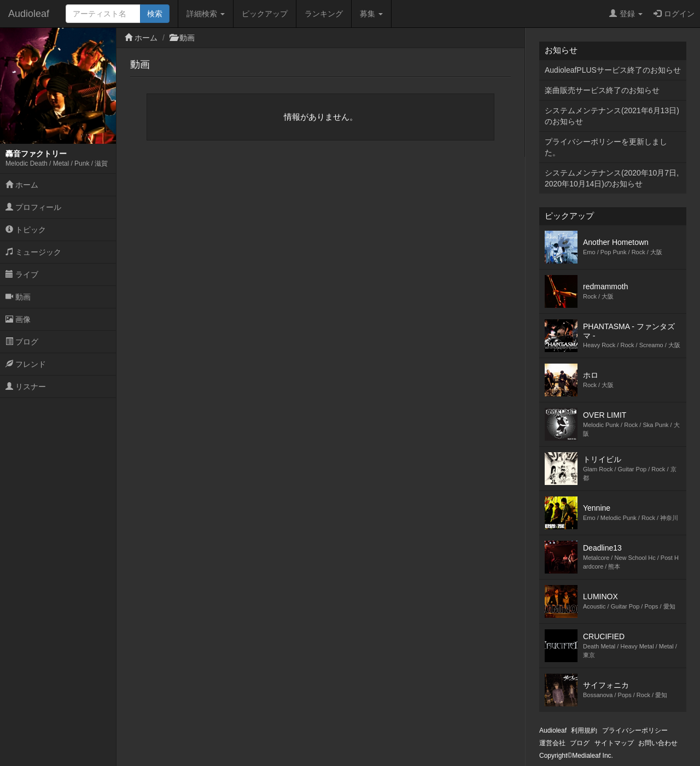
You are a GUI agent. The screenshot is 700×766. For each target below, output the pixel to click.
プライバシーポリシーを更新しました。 (606, 147)
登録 (626, 14)
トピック (26, 230)
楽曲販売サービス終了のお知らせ (602, 90)
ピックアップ (265, 14)
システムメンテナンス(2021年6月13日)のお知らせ (612, 116)
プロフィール (33, 207)
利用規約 (584, 730)
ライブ (22, 274)
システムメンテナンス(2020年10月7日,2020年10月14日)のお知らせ (612, 178)
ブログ (22, 342)
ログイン (674, 14)
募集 (371, 14)
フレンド (26, 364)
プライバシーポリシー (635, 730)
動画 (18, 297)
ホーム (22, 185)
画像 (18, 319)
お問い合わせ (658, 743)
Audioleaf (29, 14)
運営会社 (552, 743)
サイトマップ (614, 743)
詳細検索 (206, 14)
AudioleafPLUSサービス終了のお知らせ (613, 70)
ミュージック (33, 252)
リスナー (26, 387)
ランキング (324, 14)
